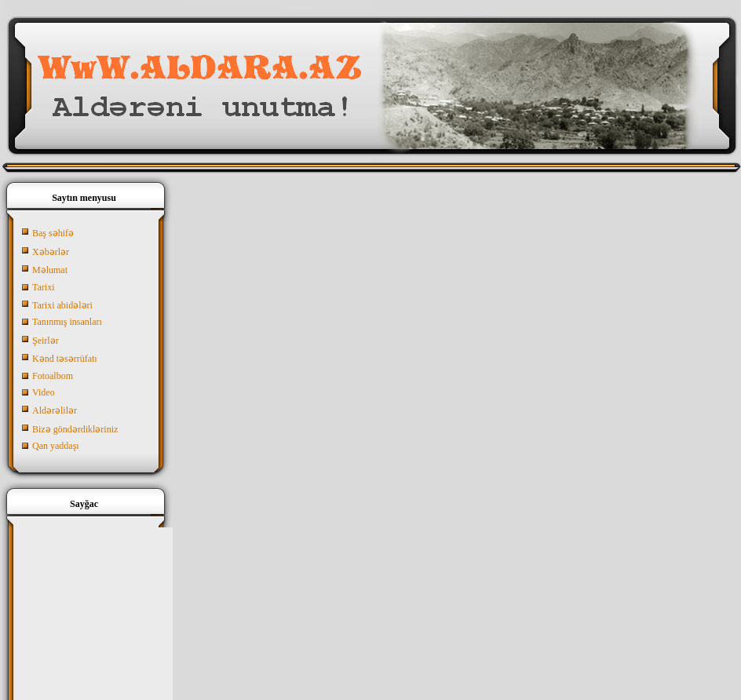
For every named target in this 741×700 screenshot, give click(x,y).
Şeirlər (46, 341)
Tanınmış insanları (67, 322)
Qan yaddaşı (56, 446)
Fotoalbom (53, 376)
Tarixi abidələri (62, 305)
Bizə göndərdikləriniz (75, 429)
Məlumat (50, 270)
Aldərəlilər (55, 410)
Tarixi (43, 287)
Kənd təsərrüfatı (65, 359)
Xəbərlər (51, 252)
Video (44, 392)
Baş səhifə (53, 233)
